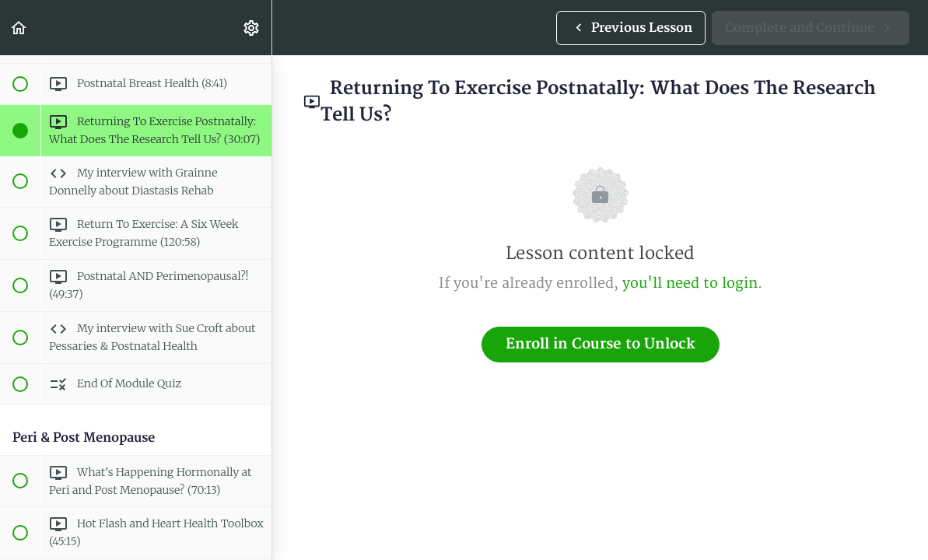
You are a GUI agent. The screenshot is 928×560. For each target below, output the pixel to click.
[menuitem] (252, 28)
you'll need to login (690, 283)
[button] (19, 28)
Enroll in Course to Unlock (601, 344)
